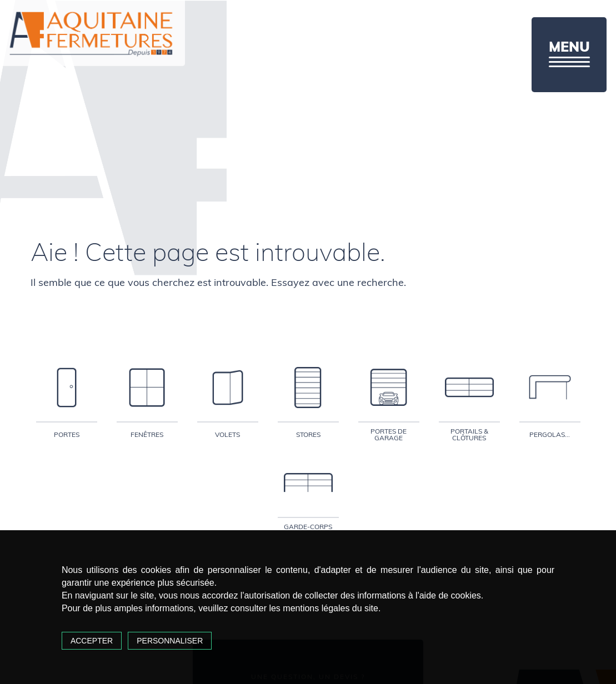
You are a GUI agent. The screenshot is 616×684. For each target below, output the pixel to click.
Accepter (92, 641)
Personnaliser (170, 641)
